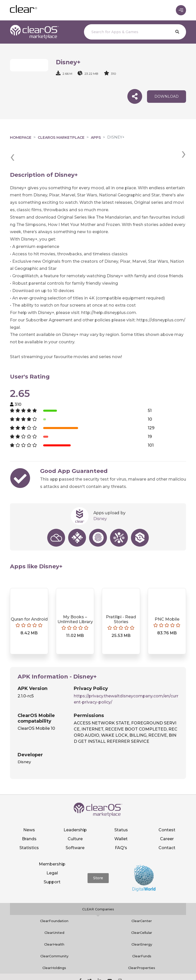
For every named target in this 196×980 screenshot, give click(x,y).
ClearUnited (54, 914)
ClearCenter (142, 902)
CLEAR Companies (98, 890)
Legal (52, 854)
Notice (98, 974)
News (29, 811)
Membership (52, 845)
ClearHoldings (54, 949)
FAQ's (121, 829)
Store (98, 859)
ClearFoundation (54, 902)
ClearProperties (142, 949)
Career (167, 820)
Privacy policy (136, 969)
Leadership (75, 811)
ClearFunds (142, 937)
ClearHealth (54, 926)
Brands (29, 820)
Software (75, 829)
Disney (100, 500)
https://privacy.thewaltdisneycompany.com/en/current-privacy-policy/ (126, 680)
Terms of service (167, 969)
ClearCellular (142, 914)
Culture (75, 820)
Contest (167, 811)
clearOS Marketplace (61, 137)
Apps (96, 137)
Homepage (21, 137)
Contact (167, 829)
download (167, 96)
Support (52, 863)
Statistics (29, 829)
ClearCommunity (54, 937)
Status (121, 811)
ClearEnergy (142, 926)
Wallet (121, 820)
